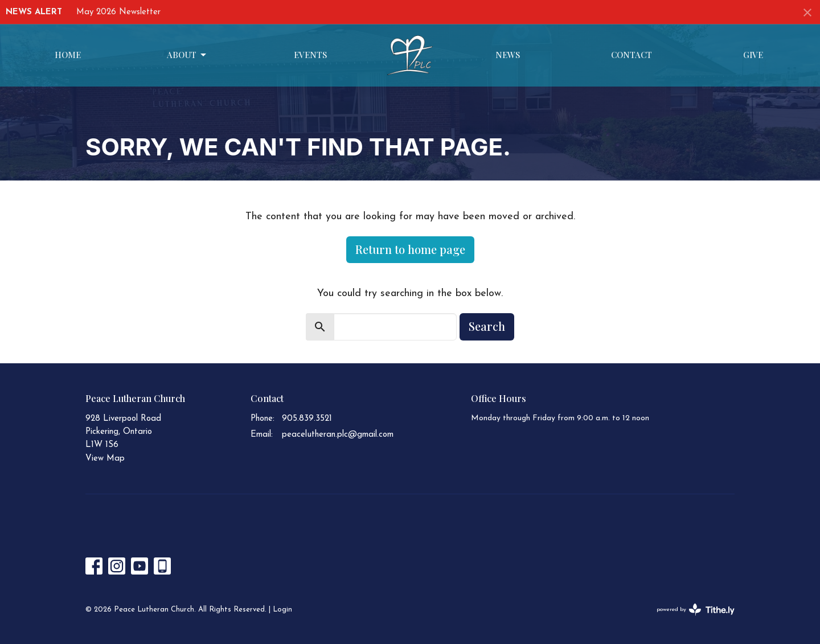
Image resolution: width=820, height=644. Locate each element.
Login (282, 610)
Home (68, 55)
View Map (105, 459)
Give (753, 55)
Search (487, 326)
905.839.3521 (307, 419)
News (508, 55)
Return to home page (410, 249)
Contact (632, 55)
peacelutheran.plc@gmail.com (338, 435)
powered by (696, 610)
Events (310, 55)
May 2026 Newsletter (118, 12)
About (187, 55)
